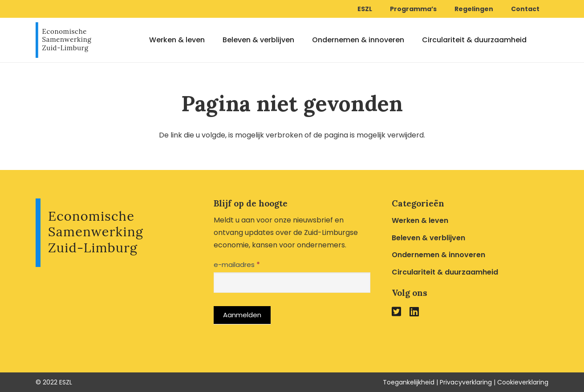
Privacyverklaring (466, 382)
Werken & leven (420, 220)
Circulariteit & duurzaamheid (445, 272)
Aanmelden (242, 315)
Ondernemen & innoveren (438, 255)
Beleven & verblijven (428, 238)
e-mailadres (237, 265)
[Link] (63, 40)
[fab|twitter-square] (396, 311)
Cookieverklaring (523, 382)
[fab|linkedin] (414, 311)
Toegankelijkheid (409, 382)
